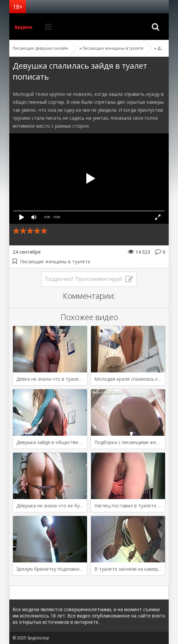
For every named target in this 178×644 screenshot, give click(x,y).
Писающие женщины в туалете (55, 261)
